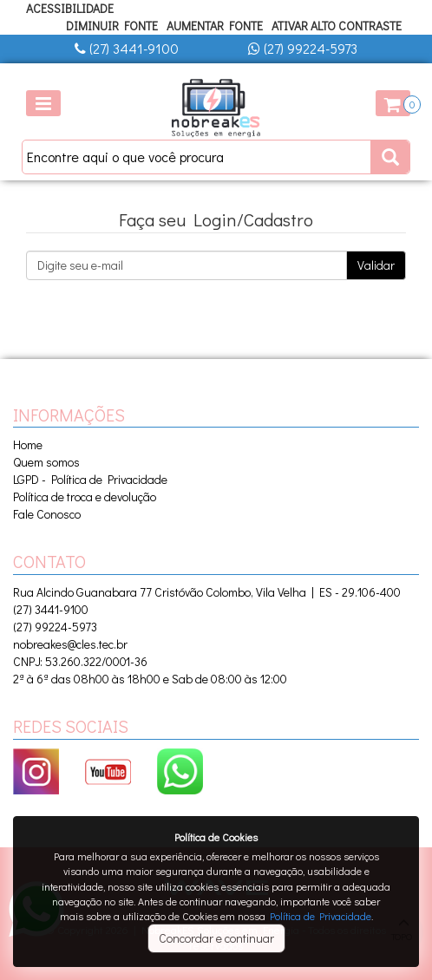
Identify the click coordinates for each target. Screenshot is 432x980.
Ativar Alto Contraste (337, 26)
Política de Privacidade (321, 916)
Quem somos (46, 462)
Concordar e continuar (216, 938)
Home (28, 444)
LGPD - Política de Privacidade (90, 479)
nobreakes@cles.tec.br (70, 644)
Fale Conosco (47, 514)
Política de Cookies (216, 837)
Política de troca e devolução (85, 497)
